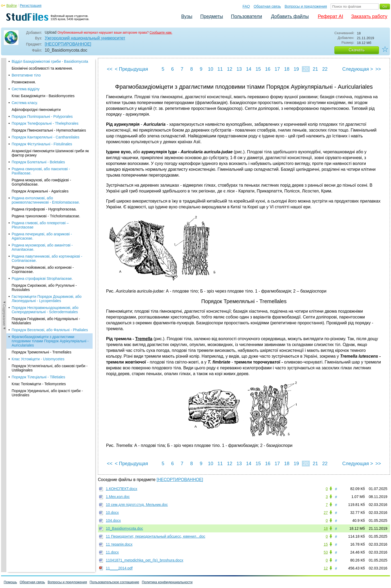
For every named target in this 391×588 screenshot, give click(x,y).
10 (211, 69)
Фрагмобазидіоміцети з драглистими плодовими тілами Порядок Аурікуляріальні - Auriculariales (50, 186)
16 (268, 69)
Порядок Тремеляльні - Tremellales (42, 197)
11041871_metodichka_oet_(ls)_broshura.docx (145, 560)
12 (230, 69)
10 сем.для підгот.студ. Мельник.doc (137, 505)
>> (378, 69)
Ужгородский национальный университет (85, 38)
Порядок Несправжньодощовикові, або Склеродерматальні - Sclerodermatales (45, 155)
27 (326, 513)
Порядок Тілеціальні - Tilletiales (38, 222)
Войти (12, 6)
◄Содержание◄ (4, 151)
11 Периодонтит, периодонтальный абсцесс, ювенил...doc (156, 536)
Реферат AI (330, 16)
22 (325, 69)
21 (315, 69)
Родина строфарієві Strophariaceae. (42, 123)
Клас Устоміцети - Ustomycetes (38, 204)
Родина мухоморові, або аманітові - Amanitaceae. (42, 92)
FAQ (246, 6)
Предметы (212, 16)
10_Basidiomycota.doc (124, 528)
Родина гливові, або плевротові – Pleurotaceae (40, 70)
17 (277, 69)
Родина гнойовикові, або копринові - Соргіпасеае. (43, 114)
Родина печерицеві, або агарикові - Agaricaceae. (42, 81)
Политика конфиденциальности (167, 582)
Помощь (10, 582)
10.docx (112, 513)
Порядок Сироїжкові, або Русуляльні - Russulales (44, 132)
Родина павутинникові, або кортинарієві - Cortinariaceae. (47, 103)
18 (287, 69)
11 (220, 69)
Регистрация (31, 6)
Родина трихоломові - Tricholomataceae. (46, 61)
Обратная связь (267, 6)
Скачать (357, 50)
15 (258, 69)
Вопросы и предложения (306, 6)
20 (306, 69)
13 (239, 69)
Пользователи (246, 16)
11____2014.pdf (119, 568)
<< (110, 69)
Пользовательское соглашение (114, 582)
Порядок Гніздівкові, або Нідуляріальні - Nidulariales (46, 166)
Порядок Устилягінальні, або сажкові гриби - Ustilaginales (50, 213)
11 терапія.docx (119, 544)
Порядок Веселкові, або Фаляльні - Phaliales (50, 175)
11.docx (112, 552)
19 (296, 69)
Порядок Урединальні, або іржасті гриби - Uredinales (47, 238)
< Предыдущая (131, 69)
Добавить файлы (290, 16)
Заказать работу (369, 16)
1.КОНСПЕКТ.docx (122, 489)
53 (326, 552)
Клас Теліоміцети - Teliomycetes (39, 229)
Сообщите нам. (161, 33)
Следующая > (358, 69)
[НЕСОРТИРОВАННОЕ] (68, 44)
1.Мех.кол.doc (118, 497)
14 (249, 69)
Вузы (187, 16)
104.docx (113, 520)
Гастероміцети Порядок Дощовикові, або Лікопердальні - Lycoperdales (47, 143)
